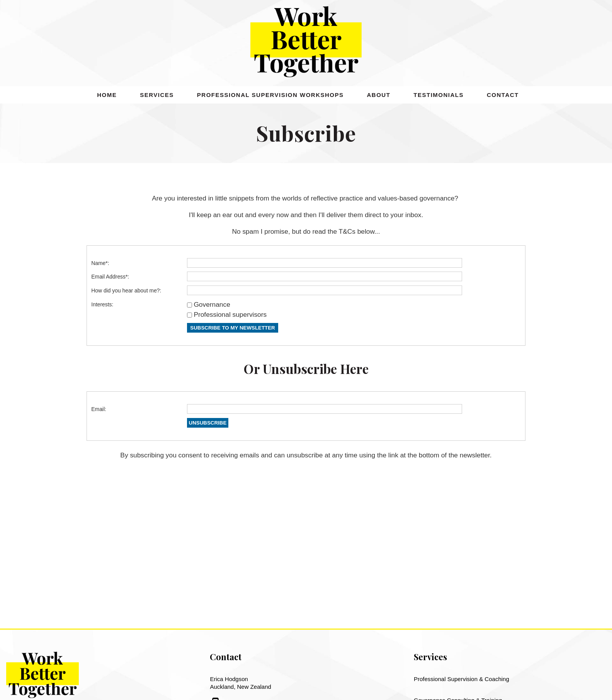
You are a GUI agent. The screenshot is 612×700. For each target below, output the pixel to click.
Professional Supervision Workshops (270, 95)
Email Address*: (110, 277)
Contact (503, 95)
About (379, 95)
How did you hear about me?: (126, 291)
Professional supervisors (230, 314)
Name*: (100, 263)
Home (107, 95)
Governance (212, 304)
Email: (99, 409)
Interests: (102, 304)
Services (157, 95)
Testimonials (439, 95)
